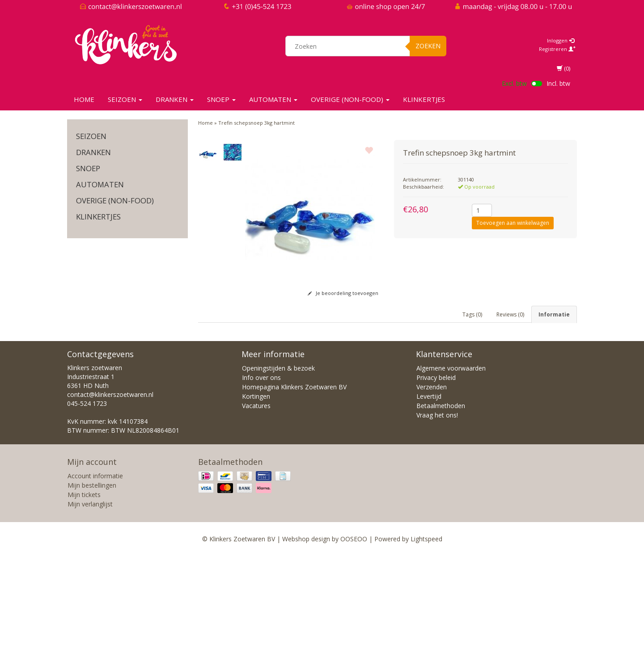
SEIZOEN (125, 99)
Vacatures (256, 495)
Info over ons (261, 467)
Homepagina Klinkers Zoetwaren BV (294, 476)
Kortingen (256, 486)
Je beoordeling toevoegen (343, 293)
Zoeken (428, 46)
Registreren (557, 49)
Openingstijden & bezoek (278, 457)
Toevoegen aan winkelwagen (513, 223)
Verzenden (432, 476)
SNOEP (221, 99)
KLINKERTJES (424, 99)
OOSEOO (354, 628)
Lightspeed (426, 628)
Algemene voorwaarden (451, 457)
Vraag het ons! (437, 504)
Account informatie (95, 565)
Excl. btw (514, 83)
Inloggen (561, 40)
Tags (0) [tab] (472, 314)
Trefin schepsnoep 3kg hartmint (256, 123)
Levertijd (429, 486)
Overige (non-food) (350, 99)
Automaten (273, 99)
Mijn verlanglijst (90, 593)
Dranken (175, 99)
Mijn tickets (84, 584)
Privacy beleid (436, 467)
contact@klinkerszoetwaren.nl (110, 484)
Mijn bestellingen (92, 575)
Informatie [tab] (554, 314)
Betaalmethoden (441, 495)
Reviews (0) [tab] (510, 314)
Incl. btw (558, 83)
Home (84, 99)
